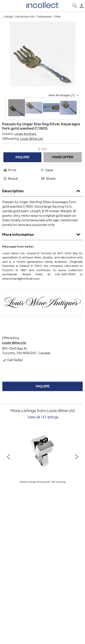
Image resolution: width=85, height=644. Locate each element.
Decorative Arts (25, 17)
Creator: (19, 134)
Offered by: (22, 139)
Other (57, 17)
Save (47, 170)
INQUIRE (22, 157)
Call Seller (12, 360)
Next (76, 456)
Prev (9, 456)
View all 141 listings (43, 417)
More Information (42, 234)
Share (48, 179)
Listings (8, 17)
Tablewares (44, 17)
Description (42, 190)
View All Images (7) (64, 95)
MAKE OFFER (63, 157)
